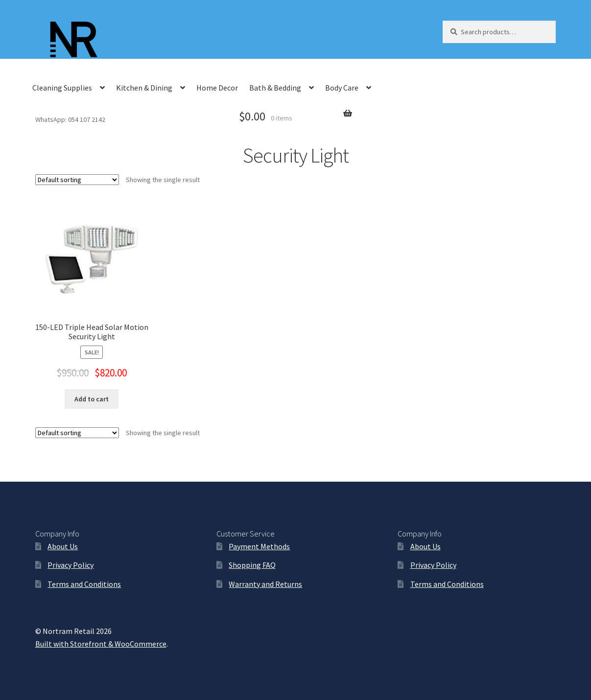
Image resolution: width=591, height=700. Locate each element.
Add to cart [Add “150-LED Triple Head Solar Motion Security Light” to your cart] (92, 399)
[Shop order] (77, 180)
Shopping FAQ (252, 565)
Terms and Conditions (84, 584)
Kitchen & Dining (144, 88)
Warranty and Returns (265, 584)
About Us (63, 546)
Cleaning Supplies (62, 88)
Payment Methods (259, 546)
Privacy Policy (71, 565)
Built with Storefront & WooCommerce (101, 644)
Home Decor (217, 88)
